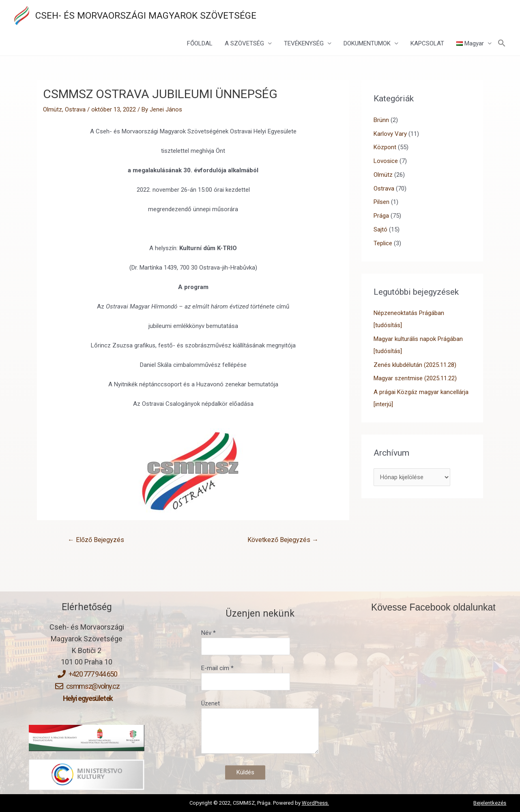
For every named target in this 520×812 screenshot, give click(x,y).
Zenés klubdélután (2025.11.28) (415, 365)
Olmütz (53, 109)
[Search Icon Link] (502, 44)
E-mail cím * (260, 677)
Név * (260, 642)
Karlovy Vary (390, 134)
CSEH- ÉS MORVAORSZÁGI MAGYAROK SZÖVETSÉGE (146, 15)
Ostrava (75, 109)
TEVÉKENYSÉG (304, 43)
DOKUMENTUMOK (367, 43)
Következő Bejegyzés (283, 540)
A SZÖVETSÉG (244, 43)
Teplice (383, 243)
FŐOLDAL (200, 43)
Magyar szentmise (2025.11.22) (415, 378)
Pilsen (381, 202)
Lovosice (386, 161)
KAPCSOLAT (427, 43)
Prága (381, 216)
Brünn (381, 120)
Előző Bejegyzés (96, 540)
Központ (385, 147)
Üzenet (260, 728)
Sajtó (380, 229)
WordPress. (315, 803)
